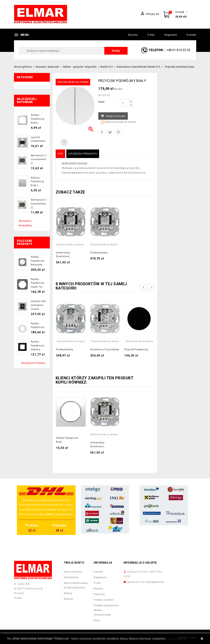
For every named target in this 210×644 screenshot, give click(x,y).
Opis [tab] (60, 154)
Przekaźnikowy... (100, 253)
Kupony (68, 599)
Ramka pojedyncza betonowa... (38, 261)
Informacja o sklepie (140, 563)
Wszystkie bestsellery (25, 223)
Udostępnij (102, 132)
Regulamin (171, 35)
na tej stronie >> (177, 639)
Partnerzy (99, 594)
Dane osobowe (73, 572)
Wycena (133, 35)
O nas (151, 35)
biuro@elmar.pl (155, 582)
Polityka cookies (104, 600)
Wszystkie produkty (33, 363)
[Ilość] (124, 103)
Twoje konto (74, 563)
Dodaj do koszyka (113, 116)
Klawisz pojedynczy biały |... (38, 182)
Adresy (68, 593)
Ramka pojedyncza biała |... (38, 119)
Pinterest (118, 132)
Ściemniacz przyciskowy (105, 349)
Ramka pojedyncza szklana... (38, 346)
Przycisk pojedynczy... (137, 349)
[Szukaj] (73, 51)
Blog (96, 620)
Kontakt (191, 35)
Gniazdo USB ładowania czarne (38, 305)
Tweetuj (110, 132)
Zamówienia (71, 577)
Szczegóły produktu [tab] (83, 154)
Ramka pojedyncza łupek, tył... (38, 283)
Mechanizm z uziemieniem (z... (39, 159)
